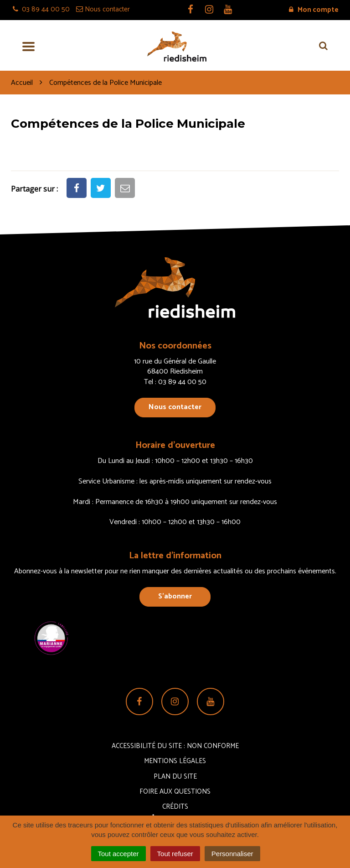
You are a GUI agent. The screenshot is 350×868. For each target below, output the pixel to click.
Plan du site (175, 777)
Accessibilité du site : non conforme (175, 746)
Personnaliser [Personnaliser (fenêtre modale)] (232, 854)
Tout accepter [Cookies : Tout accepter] (118, 854)
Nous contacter (175, 407)
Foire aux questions (175, 792)
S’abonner (175, 596)
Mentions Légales (175, 761)
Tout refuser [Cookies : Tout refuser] (175, 854)
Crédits (175, 807)
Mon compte (314, 10)
